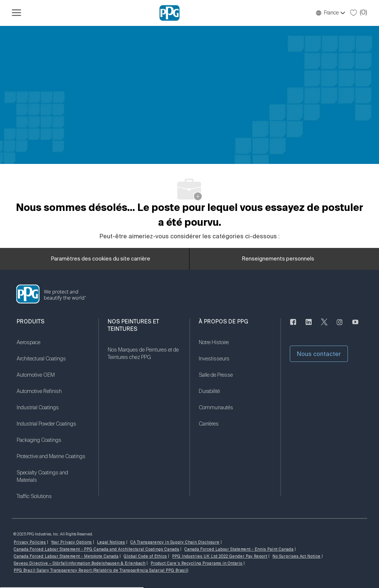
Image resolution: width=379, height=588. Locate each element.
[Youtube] (355, 326)
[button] (330, 13)
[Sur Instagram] (340, 326)
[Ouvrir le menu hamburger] (16, 13)
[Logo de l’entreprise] (170, 13)
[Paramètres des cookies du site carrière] (101, 259)
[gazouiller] (324, 326)
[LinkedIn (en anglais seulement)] (309, 326)
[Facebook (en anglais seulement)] (293, 326)
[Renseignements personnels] (278, 259)
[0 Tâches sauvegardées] (359, 13)
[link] (53, 347)
